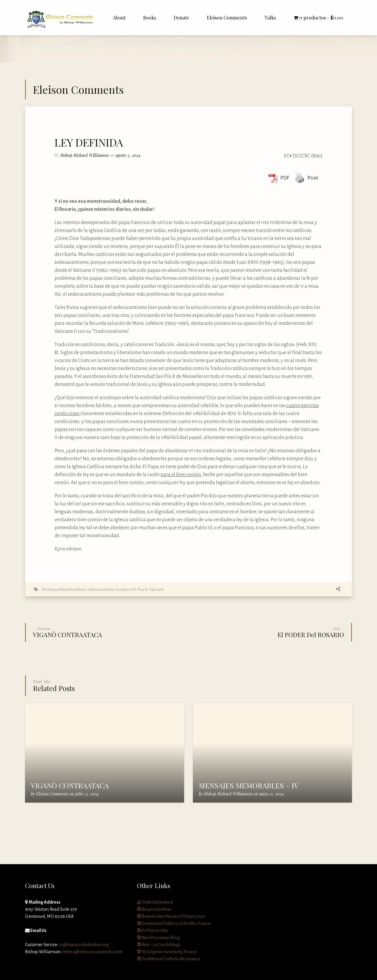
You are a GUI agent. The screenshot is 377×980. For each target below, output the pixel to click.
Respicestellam (154, 909)
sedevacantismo (101, 590)
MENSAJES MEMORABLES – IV (249, 785)
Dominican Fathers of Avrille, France (174, 923)
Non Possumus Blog (158, 938)
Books (150, 18)
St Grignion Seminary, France (167, 952)
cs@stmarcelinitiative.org (84, 945)
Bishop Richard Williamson (85, 155)
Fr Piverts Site (152, 930)
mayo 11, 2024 (271, 794)
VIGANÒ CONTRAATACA (70, 785)
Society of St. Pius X (132, 590)
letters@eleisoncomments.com (92, 952)
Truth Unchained (155, 902)
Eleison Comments (227, 18)
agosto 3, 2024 (128, 155)
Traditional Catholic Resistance (169, 959)
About (119, 18)
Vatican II (157, 590)
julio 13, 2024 (87, 794)
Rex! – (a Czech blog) (159, 945)
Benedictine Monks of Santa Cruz (171, 916)
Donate (181, 18)
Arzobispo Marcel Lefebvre (64, 590)
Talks (270, 18)
